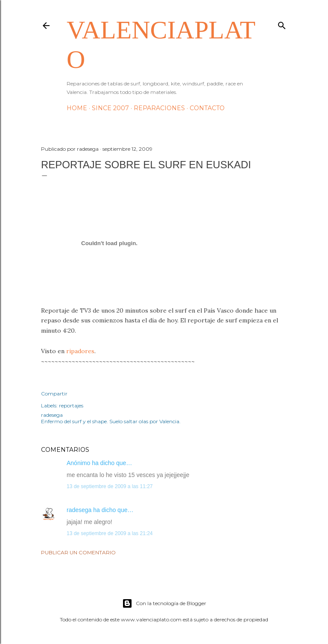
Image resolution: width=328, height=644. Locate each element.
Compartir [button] (54, 394)
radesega (79, 510)
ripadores (80, 351)
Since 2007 (110, 108)
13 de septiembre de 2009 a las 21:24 (110, 533)
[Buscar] (282, 24)
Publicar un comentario (78, 552)
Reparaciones (159, 108)
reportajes (71, 405)
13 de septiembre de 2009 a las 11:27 (110, 486)
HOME (77, 108)
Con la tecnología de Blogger (164, 603)
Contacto (207, 108)
